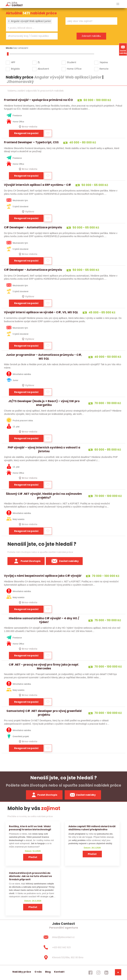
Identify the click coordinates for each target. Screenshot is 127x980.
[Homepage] (14, 4)
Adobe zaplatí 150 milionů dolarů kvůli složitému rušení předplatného (92, 828)
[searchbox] (30, 28)
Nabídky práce (22, 972)
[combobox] (32, 24)
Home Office (74, 69)
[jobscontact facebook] (90, 973)
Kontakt (59, 972)
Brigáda (15, 69)
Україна (104, 62)
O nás (38, 972)
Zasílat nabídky (123, 49)
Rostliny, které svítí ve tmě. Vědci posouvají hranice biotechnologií (30, 828)
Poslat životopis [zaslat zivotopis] (44, 795)
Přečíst (33, 857)
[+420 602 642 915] (63, 947)
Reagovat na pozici (26, 133)
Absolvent (43, 69)
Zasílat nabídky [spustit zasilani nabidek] (83, 795)
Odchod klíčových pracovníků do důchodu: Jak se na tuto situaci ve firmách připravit (30, 876)
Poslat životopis (26, 561)
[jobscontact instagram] (98, 973)
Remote (104, 69)
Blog (48, 972)
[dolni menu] (118, 972)
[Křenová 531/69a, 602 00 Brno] (63, 958)
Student (72, 62)
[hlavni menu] (118, 4)
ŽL (39, 62)
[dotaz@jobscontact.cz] (63, 937)
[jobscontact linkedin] (106, 973)
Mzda (9, 48)
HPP (13, 62)
